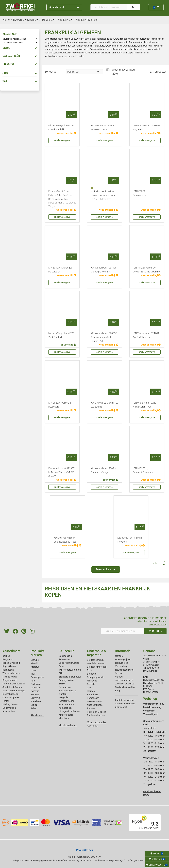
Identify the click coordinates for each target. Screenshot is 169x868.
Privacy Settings (84, 850)
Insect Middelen (10, 694)
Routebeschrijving (124, 670)
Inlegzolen (64, 697)
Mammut (35, 698)
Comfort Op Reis (11, 697)
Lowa (34, 670)
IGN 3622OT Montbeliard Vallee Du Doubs (103, 128)
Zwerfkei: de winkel (125, 684)
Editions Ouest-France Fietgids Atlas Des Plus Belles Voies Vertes (62, 199)
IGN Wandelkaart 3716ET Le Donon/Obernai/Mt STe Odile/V (62, 472)
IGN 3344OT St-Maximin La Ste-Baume (104, 405)
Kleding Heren (10, 677)
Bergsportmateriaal (97, 667)
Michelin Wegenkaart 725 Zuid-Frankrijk (61, 335)
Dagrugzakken (66, 680)
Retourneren (122, 663)
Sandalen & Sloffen (12, 687)
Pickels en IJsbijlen (96, 712)
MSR (33, 674)
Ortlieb (34, 705)
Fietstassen (65, 687)
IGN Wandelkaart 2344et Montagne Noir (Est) (103, 270)
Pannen (91, 708)
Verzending (121, 666)
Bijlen (61, 673)
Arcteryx (35, 667)
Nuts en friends (95, 705)
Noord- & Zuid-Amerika (14, 684)
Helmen (91, 691)
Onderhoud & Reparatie (97, 653)
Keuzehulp (67, 651)
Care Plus (36, 688)
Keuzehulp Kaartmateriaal (14, 39)
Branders (92, 674)
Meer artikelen (106, 569)
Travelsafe (36, 701)
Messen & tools (95, 701)
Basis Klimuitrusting (69, 663)
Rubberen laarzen (96, 715)
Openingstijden (123, 659)
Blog (118, 691)
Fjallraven (36, 684)
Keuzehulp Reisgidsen (13, 43)
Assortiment (64, 7)
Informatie (123, 651)
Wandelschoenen (11, 673)
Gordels (91, 684)
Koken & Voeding (11, 663)
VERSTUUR (156, 631)
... (36, 20)
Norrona (35, 694)
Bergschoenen (10, 680)
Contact (119, 656)
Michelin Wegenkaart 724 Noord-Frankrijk (61, 128)
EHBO (62, 684)
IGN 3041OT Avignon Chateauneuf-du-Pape (65, 540)
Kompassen (93, 698)
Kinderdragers (66, 715)
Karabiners (93, 694)
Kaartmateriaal (67, 704)
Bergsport (8, 659)
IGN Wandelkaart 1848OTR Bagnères (147, 128)
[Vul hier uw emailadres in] (123, 631)
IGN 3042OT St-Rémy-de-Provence (130, 540)
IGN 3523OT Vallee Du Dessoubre (60, 405)
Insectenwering (67, 701)
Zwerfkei (35, 691)
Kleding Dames (10, 704)
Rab (33, 681)
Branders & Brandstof (70, 677)
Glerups (35, 660)
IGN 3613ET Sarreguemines (141, 193)
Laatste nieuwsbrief (125, 700)
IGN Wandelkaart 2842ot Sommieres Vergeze (103, 470)
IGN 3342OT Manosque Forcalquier (60, 270)
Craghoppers (37, 677)
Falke (33, 708)
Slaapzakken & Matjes (14, 691)
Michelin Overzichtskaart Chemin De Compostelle (104, 196)
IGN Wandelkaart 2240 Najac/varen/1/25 (145, 405)
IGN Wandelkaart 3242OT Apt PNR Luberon (146, 335)
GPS (89, 688)
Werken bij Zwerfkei (125, 687)
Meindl (34, 663)
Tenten (6, 701)
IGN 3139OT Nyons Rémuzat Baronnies (143, 470)
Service (119, 673)
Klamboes (64, 718)
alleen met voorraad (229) (123, 72)
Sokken (6, 656)
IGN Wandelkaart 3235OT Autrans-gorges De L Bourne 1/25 (104, 337)
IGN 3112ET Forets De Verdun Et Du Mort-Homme (147, 270)
